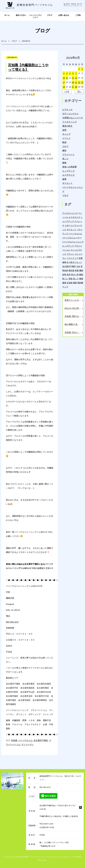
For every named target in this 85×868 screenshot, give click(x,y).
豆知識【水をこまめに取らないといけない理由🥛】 (74, 332)
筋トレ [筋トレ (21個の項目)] (65, 279)
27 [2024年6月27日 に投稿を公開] (73, 87)
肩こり (65, 159)
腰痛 (64, 163)
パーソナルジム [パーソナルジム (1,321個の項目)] (75, 234)
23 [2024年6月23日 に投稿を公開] (82, 82)
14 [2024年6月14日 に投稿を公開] (76, 78)
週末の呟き (67, 126)
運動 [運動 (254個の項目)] (75, 283)
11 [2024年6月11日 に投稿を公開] (67, 78)
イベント (66, 138)
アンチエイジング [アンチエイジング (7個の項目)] (70, 213)
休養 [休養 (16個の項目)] (81, 258)
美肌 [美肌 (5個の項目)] (70, 279)
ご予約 (78, 15)
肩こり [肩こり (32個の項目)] (76, 279)
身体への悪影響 (69, 167)
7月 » (79, 92)
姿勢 (64, 130)
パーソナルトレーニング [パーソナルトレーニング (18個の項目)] (73, 242)
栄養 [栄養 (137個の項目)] (77, 270)
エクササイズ (68, 175)
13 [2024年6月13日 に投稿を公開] (73, 78)
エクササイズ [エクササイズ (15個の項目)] (74, 217)
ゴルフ (65, 146)
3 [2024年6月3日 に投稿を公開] (64, 73)
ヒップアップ (68, 171)
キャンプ (66, 134)
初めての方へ (21, 15)
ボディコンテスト (70, 114)
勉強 (64, 142)
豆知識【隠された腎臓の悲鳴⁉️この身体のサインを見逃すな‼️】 (74, 316)
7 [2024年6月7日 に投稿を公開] (76, 73)
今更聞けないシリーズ (73, 118)
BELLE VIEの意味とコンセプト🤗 (74, 308)
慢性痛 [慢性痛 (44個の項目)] (71, 270)
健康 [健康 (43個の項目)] (64, 262)
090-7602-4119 (12, 622)
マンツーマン (27, 745)
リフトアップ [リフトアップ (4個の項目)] (72, 258)
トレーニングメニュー (35, 16)
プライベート (68, 155)
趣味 (64, 150)
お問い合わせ (64, 15)
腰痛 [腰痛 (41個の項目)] (81, 279)
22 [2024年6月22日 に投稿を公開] (79, 82)
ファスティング (69, 122)
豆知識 (14, 740)
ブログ (50, 15)
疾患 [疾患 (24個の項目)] (69, 275)
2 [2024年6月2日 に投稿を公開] (82, 69)
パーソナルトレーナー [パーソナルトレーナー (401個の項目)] (72, 238)
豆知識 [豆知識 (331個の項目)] (70, 283)
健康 (64, 179)
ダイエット (67, 183)
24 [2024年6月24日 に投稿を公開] (64, 87)
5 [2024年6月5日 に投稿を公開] (70, 73)
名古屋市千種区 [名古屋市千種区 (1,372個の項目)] (69, 266)
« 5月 (67, 92)
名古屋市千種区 (41, 740)
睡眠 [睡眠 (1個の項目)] (81, 275)
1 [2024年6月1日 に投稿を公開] (79, 69)
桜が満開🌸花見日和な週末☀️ (74, 324)
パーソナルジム (25, 740)
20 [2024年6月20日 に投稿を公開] (73, 82)
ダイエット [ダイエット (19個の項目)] (71, 230)
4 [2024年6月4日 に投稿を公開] (67, 73)
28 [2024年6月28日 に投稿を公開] (76, 87)
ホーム (7, 15)
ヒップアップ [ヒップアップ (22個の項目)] (68, 246)
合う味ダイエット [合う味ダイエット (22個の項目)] (74, 262)
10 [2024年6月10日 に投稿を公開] (64, 78)
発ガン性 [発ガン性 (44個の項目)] (75, 275)
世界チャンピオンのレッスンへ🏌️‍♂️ (74, 300)
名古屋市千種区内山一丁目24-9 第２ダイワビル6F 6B (57, 807)
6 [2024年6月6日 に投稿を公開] (73, 73)
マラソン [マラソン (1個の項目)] (70, 254)
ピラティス (67, 110)
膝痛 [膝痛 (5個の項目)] (64, 283)
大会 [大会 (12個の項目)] (78, 266)
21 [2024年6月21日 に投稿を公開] (76, 82)
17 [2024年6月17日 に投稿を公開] (64, 82)
